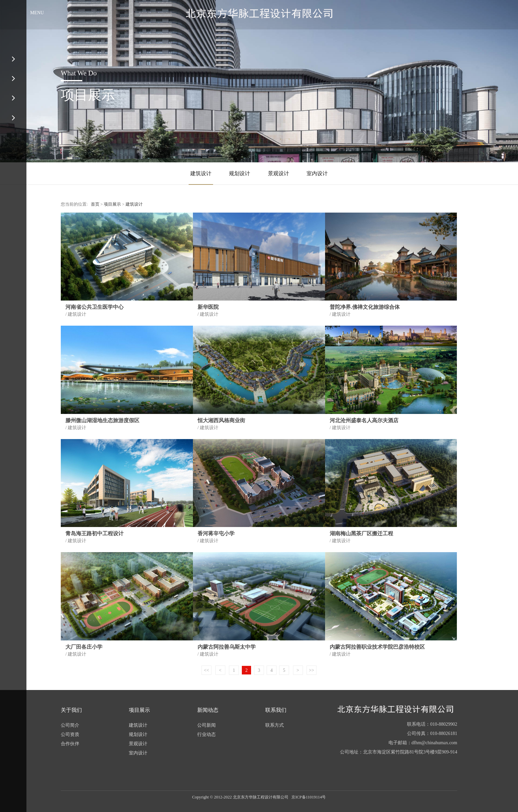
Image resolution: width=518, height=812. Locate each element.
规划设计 (240, 173)
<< (206, 670)
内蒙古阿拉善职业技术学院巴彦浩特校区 (377, 647)
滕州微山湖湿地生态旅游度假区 (102, 420)
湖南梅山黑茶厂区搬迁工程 (361, 533)
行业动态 (206, 734)
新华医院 (208, 307)
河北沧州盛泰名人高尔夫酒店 (364, 420)
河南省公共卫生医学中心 (94, 307)
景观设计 (278, 173)
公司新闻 (206, 725)
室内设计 (317, 173)
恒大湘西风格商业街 (221, 420)
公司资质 (70, 734)
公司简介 (70, 725)
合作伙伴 (70, 744)
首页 (95, 204)
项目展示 (112, 204)
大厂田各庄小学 (84, 647)
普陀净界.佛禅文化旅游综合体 (365, 307)
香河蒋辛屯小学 (216, 533)
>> (312, 670)
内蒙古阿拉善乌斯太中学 (227, 647)
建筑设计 (201, 173)
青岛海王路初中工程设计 (94, 533)
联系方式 (275, 725)
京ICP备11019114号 (309, 797)
